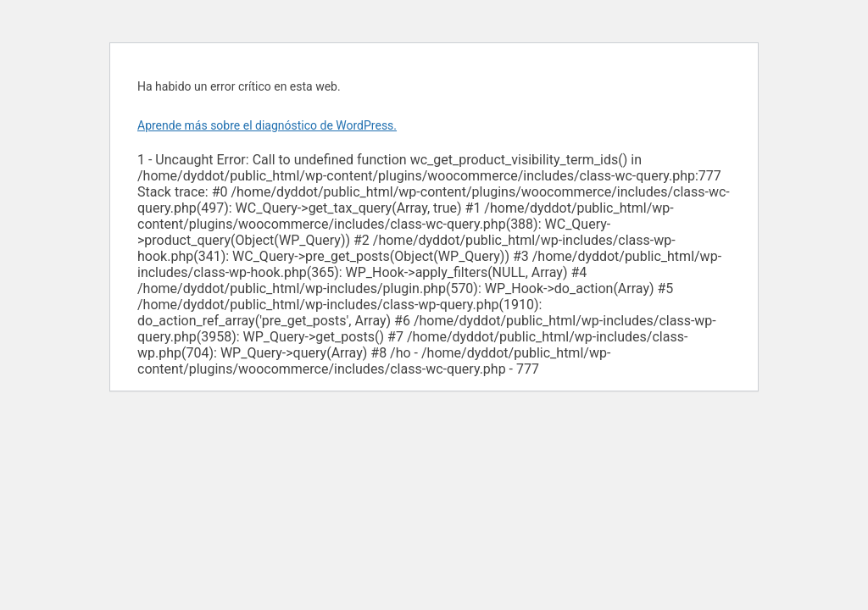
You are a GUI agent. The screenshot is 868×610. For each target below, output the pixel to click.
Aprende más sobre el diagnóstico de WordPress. (267, 125)
